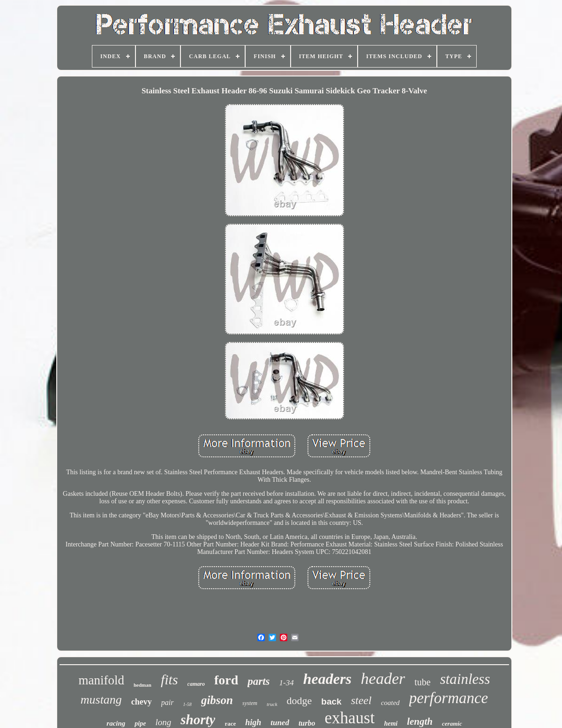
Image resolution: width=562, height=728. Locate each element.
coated (390, 703)
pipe (140, 724)
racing (116, 723)
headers (327, 679)
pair (168, 702)
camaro (196, 684)
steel (361, 700)
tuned (280, 723)
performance (449, 698)
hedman (142, 685)
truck (272, 704)
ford (226, 680)
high (253, 722)
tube (422, 682)
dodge (300, 701)
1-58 (187, 704)
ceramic (452, 724)
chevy (142, 702)
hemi (391, 724)
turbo (307, 723)
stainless (465, 679)
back (331, 701)
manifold (101, 680)
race (230, 724)
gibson (217, 700)
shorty (198, 720)
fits (169, 679)
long (163, 722)
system (250, 703)
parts (259, 681)
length (420, 721)
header (383, 679)
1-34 (287, 683)
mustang (101, 700)
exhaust (350, 718)
